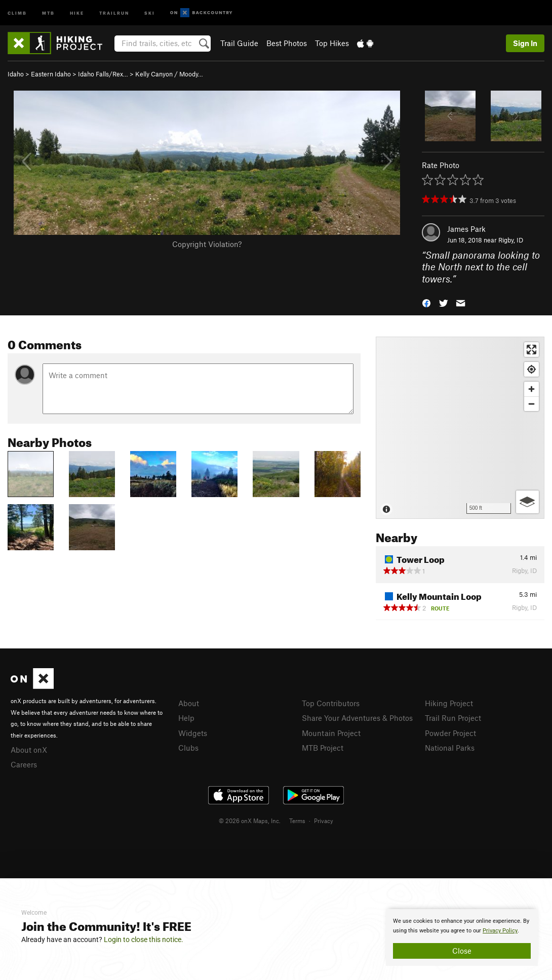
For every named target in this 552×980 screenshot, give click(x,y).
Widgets (193, 733)
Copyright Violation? (207, 244)
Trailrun (114, 12)
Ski (150, 12)
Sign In (525, 43)
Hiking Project (449, 703)
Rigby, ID (511, 240)
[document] (462, 937)
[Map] (460, 428)
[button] (426, 302)
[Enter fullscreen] (531, 350)
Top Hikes (332, 43)
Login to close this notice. (144, 940)
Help (186, 718)
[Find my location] (531, 369)
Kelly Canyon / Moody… (169, 74)
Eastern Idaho (51, 74)
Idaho (16, 74)
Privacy (324, 821)
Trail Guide (239, 43)
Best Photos (287, 43)
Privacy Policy (500, 931)
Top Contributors (331, 703)
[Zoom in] (531, 389)
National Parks (450, 748)
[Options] (527, 502)
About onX (29, 750)
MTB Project (323, 748)
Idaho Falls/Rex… (103, 74)
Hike (77, 12)
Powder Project (450, 733)
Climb (17, 12)
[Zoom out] (531, 404)
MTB (48, 12)
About (189, 703)
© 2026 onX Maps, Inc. (250, 821)
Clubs (188, 748)
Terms (297, 821)
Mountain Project (331, 733)
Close (462, 951)
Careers (24, 764)
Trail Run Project (453, 718)
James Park (466, 229)
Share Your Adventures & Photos (357, 718)
